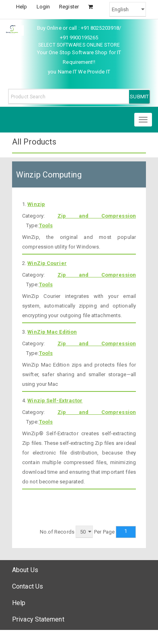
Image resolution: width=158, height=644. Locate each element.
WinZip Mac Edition (52, 332)
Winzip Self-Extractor (55, 400)
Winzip (36, 204)
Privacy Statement (38, 619)
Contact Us (28, 586)
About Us (25, 570)
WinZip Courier (47, 263)
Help (22, 7)
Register (69, 7)
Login (43, 7)
